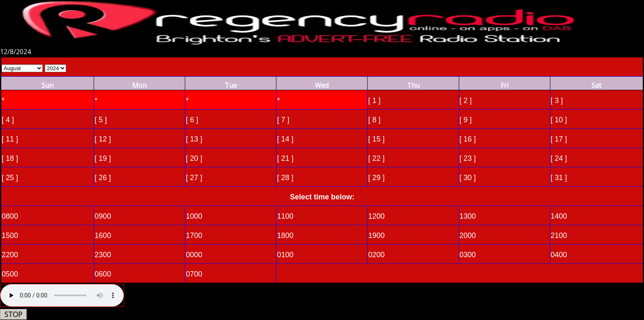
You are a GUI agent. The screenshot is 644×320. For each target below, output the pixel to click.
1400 (559, 216)
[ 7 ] (283, 120)
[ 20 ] (194, 158)
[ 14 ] (285, 139)
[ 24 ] (559, 158)
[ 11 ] (10, 139)
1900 (376, 235)
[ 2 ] (466, 101)
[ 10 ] (559, 120)
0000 (194, 255)
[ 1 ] (374, 101)
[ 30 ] (468, 178)
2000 (468, 235)
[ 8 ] (374, 120)
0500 (10, 274)
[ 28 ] (285, 178)
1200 (376, 216)
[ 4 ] (8, 120)
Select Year (55, 68)
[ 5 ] (101, 120)
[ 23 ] (468, 158)
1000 (194, 216)
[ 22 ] (376, 158)
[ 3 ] (557, 101)
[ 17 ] (559, 139)
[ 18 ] (10, 158)
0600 (103, 274)
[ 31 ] (559, 178)
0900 (103, 216)
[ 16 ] (468, 139)
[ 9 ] (466, 120)
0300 (468, 255)
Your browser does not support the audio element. (62, 295)
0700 (194, 274)
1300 (468, 216)
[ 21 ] (285, 158)
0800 (10, 216)
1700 (194, 235)
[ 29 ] (376, 178)
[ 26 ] (103, 178)
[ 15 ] (376, 139)
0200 (376, 255)
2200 (10, 255)
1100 (285, 216)
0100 (285, 255)
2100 (559, 235)
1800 (285, 235)
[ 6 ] (192, 120)
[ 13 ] (194, 139)
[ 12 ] (103, 139)
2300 (103, 255)
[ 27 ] (194, 178)
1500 (10, 235)
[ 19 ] (103, 158)
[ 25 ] (10, 178)
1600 (103, 235)
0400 (559, 255)
